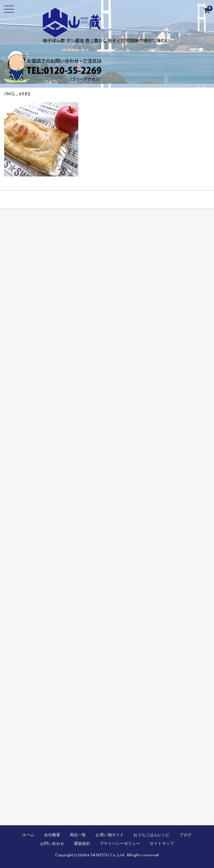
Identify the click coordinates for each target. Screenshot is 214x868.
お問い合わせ (52, 844)
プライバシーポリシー (120, 844)
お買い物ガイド (110, 835)
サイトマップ (162, 844)
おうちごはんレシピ (152, 835)
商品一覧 (78, 835)
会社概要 (52, 835)
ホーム (28, 835)
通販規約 (82, 844)
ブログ (186, 835)
